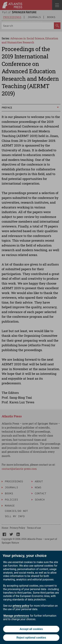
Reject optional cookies (31, 638)
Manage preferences (16, 616)
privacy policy (21, 606)
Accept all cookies (31, 629)
